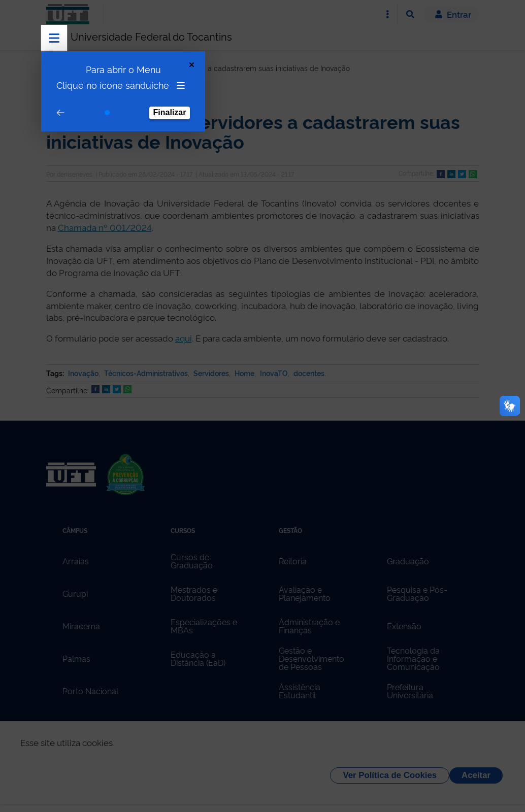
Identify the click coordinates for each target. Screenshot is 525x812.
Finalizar (170, 112)
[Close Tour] (192, 65)
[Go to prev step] (60, 113)
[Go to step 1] (107, 113)
